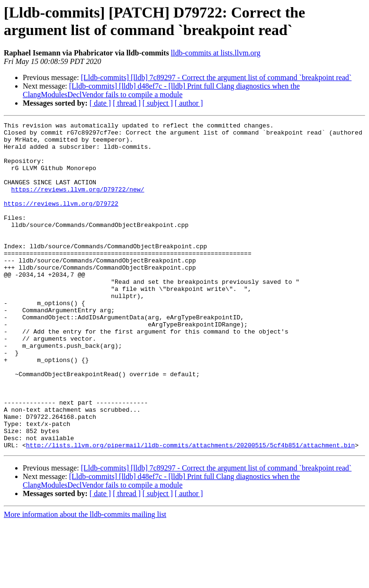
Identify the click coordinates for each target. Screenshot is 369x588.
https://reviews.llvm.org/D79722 (61, 220)
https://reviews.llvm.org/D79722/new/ (78, 203)
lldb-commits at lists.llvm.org (216, 53)
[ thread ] (127, 103)
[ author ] (189, 103)
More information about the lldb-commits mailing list (85, 580)
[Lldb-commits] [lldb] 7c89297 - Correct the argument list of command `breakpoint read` (216, 77)
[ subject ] (158, 103)
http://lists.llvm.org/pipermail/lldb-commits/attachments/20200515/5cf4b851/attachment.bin (190, 510)
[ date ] (100, 103)
